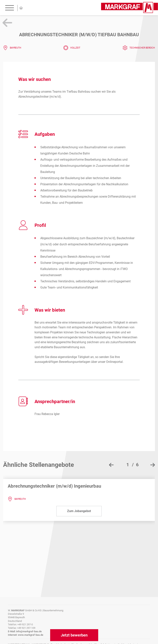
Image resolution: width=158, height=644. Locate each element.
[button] (131, 465)
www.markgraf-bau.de (31, 635)
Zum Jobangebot (79, 511)
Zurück (7, 23)
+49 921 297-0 (25, 624)
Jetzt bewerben (74, 635)
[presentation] (111, 465)
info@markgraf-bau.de (29, 631)
